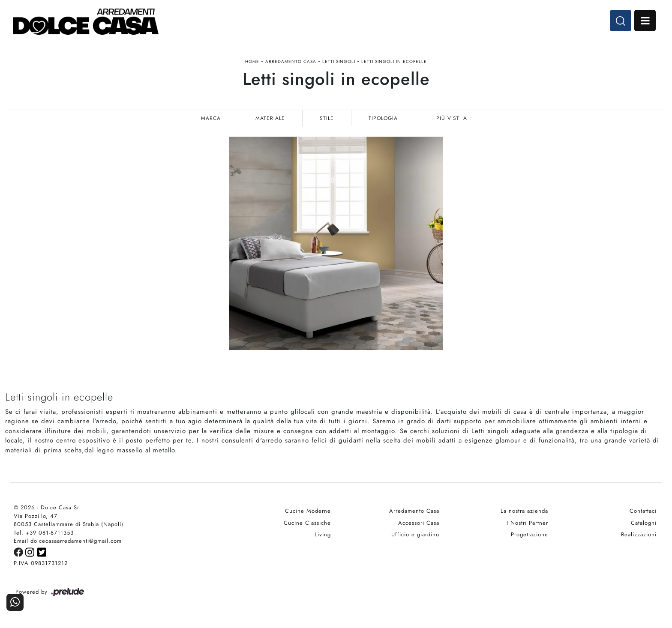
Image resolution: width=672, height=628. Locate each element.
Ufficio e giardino (415, 534)
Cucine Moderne (308, 511)
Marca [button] (211, 118)
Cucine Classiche (307, 523)
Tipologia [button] (383, 118)
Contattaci (643, 511)
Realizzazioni (639, 534)
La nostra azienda (524, 511)
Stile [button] (327, 118)
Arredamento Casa (291, 61)
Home (252, 61)
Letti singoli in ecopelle (394, 61)
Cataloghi (644, 523)
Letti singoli (339, 61)
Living (323, 534)
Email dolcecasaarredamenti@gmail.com (68, 541)
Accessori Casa (419, 523)
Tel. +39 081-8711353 (44, 533)
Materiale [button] (270, 118)
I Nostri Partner (527, 523)
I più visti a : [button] (452, 118)
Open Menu (645, 21)
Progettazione (529, 534)
